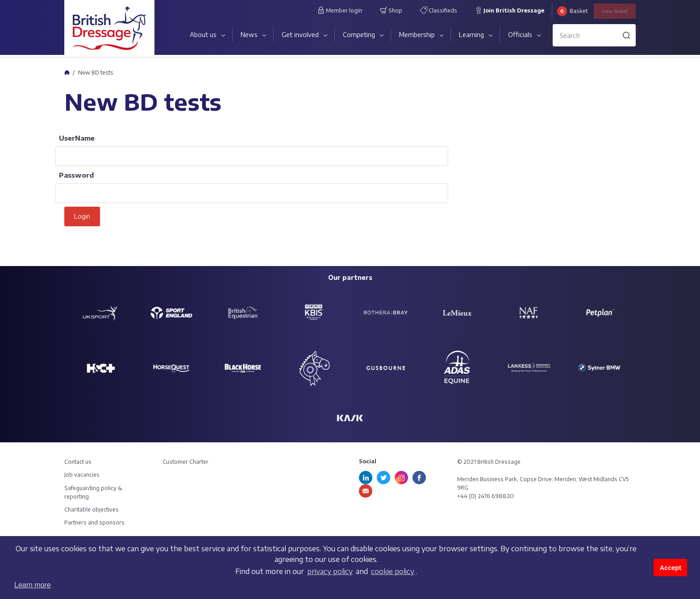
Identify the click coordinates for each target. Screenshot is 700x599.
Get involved (300, 35)
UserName (77, 138)
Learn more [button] (33, 585)
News (249, 35)
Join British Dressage (510, 10)
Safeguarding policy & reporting (93, 492)
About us (203, 35)
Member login (340, 10)
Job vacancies (82, 475)
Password (76, 175)
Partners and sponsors (94, 522)
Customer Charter (185, 462)
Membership (417, 35)
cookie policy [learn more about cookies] (393, 571)
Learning (471, 35)
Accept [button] (671, 568)
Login (82, 216)
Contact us (78, 462)
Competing (359, 35)
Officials (520, 35)
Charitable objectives (92, 510)
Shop (391, 10)
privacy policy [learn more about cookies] (330, 571)
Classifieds (439, 10)
